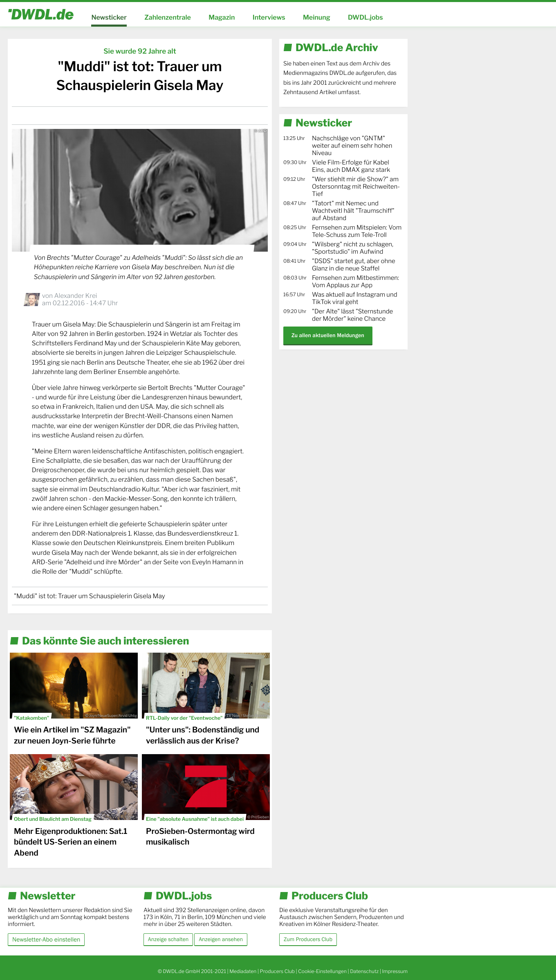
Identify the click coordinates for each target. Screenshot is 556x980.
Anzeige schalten (168, 939)
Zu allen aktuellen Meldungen (328, 335)
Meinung (317, 17)
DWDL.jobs (365, 17)
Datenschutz (364, 971)
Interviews (269, 17)
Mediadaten (243, 971)
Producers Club (277, 971)
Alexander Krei (75, 296)
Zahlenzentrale (168, 17)
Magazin (222, 17)
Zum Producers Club (308, 939)
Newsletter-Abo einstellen (46, 939)
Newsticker (109, 17)
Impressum (395, 971)
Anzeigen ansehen (221, 939)
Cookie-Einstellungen (322, 971)
